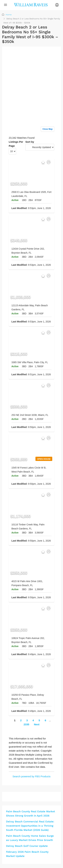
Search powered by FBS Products (32, 776)
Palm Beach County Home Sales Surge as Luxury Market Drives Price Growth (30, 838)
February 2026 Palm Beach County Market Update (27, 854)
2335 (26, 724)
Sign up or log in (45, 56)
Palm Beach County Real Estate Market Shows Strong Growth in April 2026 (30, 814)
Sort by (30, 142)
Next (37, 724)
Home (9, 15)
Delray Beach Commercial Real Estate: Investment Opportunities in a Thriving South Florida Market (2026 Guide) (30, 826)
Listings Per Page (16, 144)
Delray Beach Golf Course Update (27, 846)
